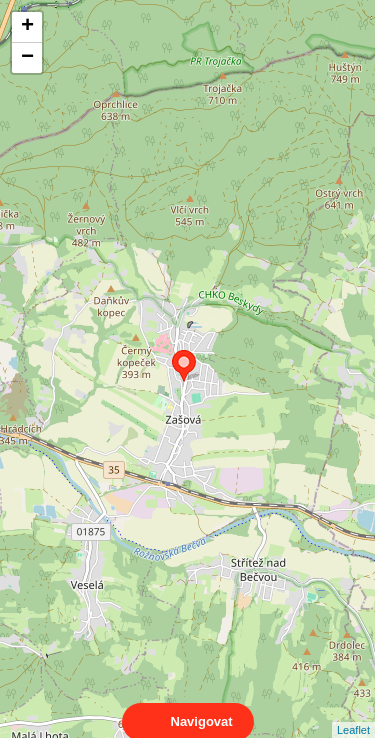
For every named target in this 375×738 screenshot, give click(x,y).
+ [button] (27, 27)
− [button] (27, 58)
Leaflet (353, 712)
